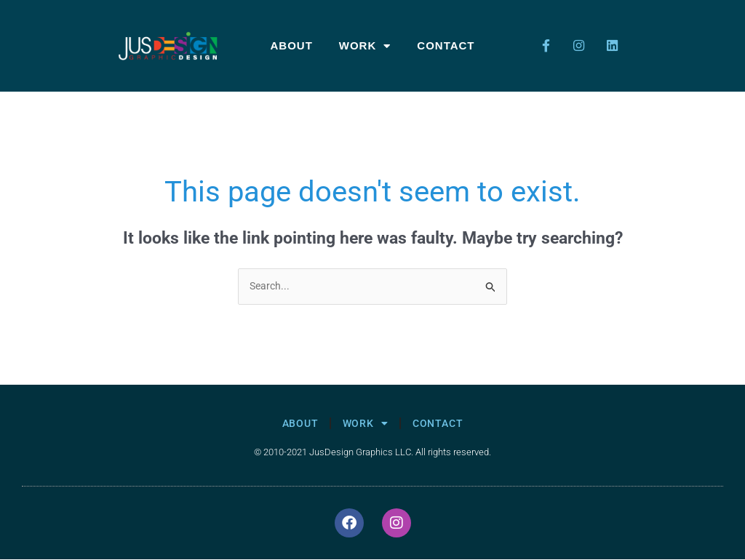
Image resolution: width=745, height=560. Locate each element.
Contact (446, 45)
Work (365, 46)
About (291, 45)
